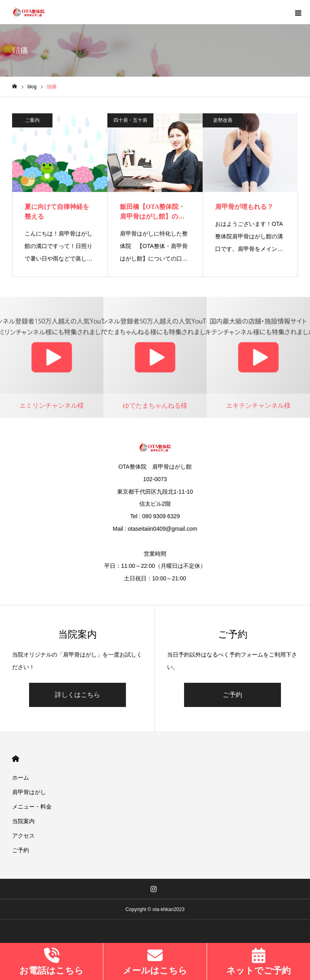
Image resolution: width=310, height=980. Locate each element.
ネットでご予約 (259, 971)
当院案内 (23, 821)
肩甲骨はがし (29, 792)
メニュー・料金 (32, 807)
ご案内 (32, 120)
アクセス (23, 836)
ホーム (21, 778)
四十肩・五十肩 (130, 120)
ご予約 (232, 695)
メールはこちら (155, 971)
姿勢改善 (223, 120)
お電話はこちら (51, 971)
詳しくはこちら (77, 695)
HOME (16, 759)
